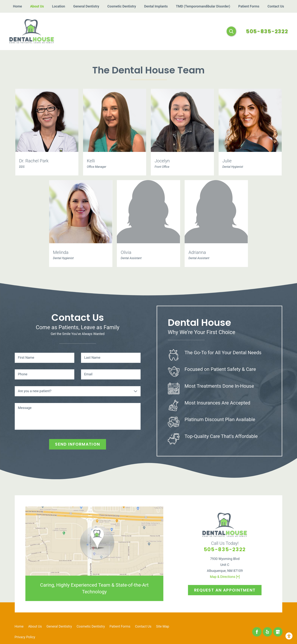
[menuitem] (18, 6)
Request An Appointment (225, 590)
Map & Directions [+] (225, 577)
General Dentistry (59, 626)
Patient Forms (120, 626)
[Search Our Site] (231, 31)
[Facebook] (257, 632)
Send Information (77, 444)
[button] (289, 636)
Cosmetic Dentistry (91, 626)
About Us (35, 626)
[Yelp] (267, 632)
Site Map (163, 626)
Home (19, 626)
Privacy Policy (25, 637)
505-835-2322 (267, 31)
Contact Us (143, 626)
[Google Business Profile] (278, 632)
